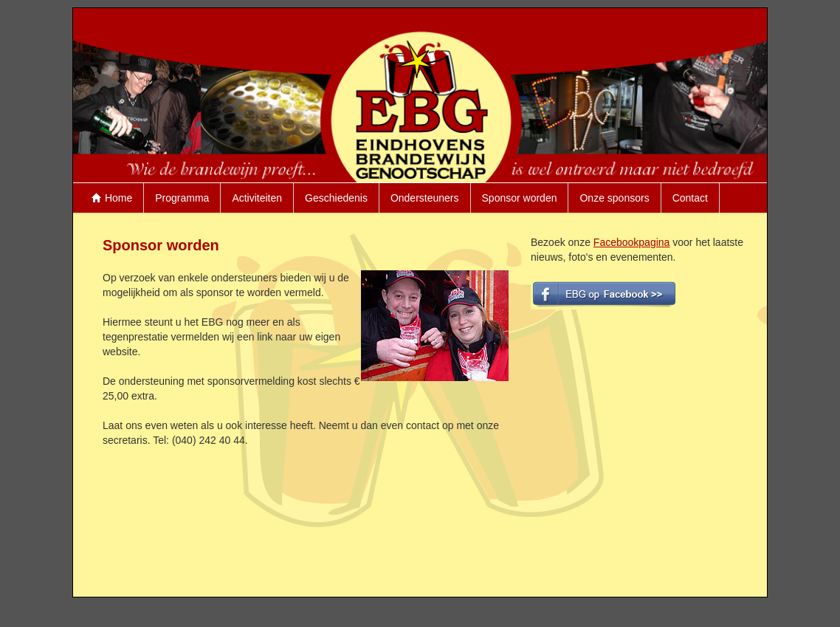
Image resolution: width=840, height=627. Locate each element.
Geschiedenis (336, 198)
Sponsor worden (520, 198)
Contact (690, 198)
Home (112, 198)
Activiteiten (257, 198)
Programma (182, 198)
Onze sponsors (614, 198)
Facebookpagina (632, 242)
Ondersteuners (425, 198)
